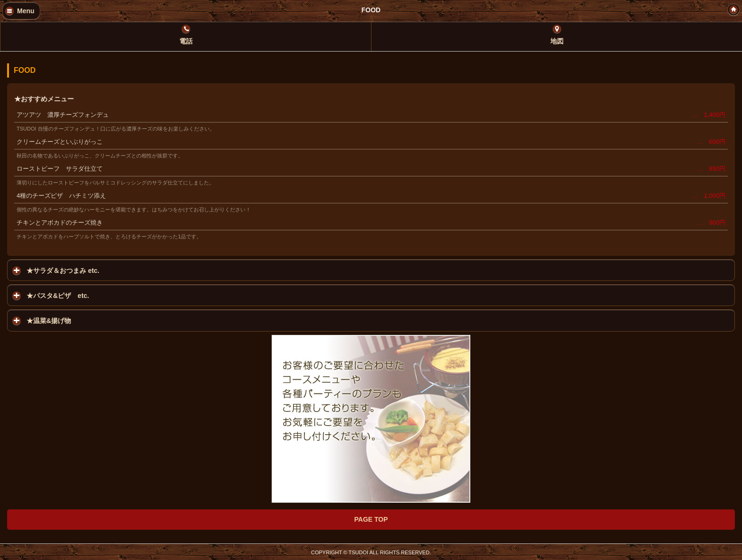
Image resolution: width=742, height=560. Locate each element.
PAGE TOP (371, 519)
